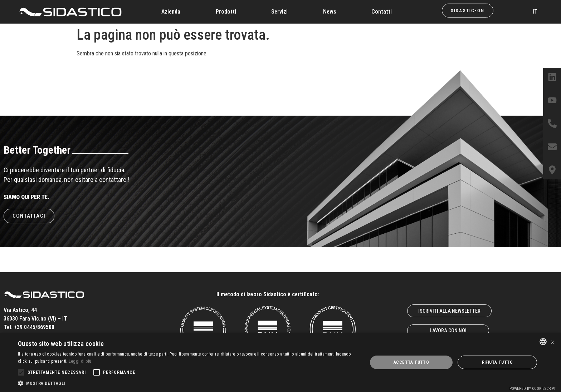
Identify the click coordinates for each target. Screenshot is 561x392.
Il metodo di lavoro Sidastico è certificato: (268, 294)
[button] (187, 383)
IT (535, 12)
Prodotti (226, 12)
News (330, 12)
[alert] (280, 362)
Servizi (279, 12)
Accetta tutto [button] (411, 362)
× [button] (553, 341)
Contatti (382, 12)
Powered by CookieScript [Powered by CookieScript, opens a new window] (533, 389)
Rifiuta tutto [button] (497, 362)
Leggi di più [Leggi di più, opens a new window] (80, 361)
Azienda (171, 12)
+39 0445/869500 (34, 327)
